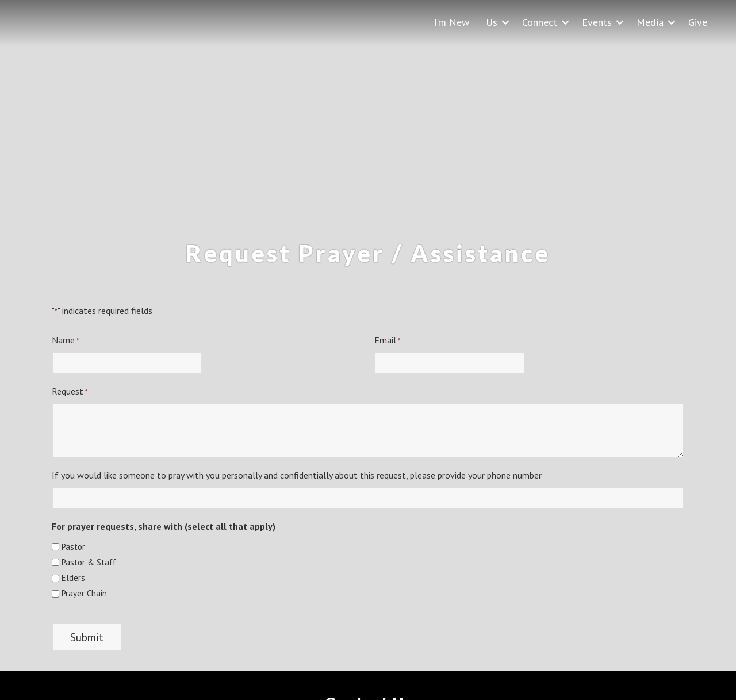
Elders (73, 578)
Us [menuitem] (492, 22)
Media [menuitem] (650, 22)
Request (70, 392)
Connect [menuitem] (540, 22)
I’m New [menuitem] (452, 22)
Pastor (73, 547)
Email (388, 341)
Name (66, 341)
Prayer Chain (84, 593)
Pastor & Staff (89, 562)
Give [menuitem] (698, 22)
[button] (505, 22)
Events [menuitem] (597, 22)
